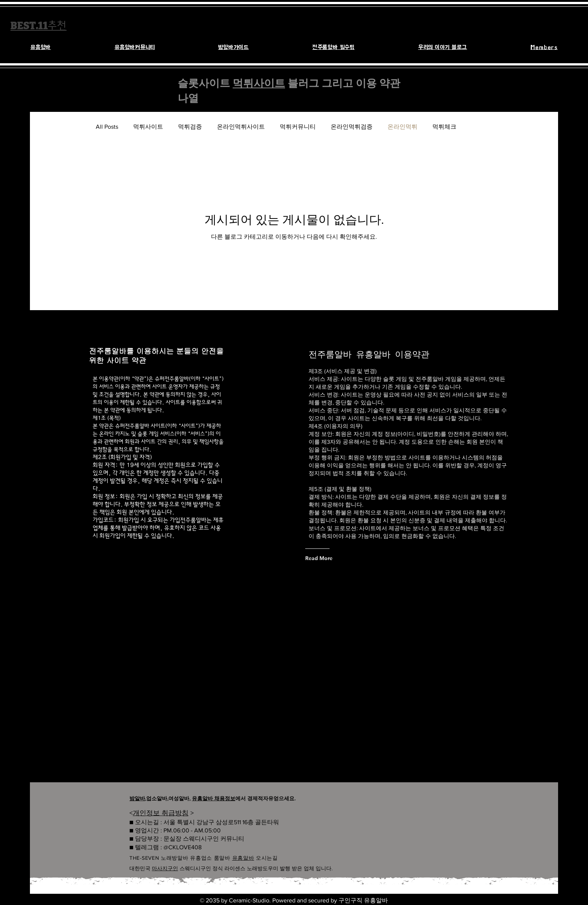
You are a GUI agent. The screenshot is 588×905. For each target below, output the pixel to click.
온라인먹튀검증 (352, 127)
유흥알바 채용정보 (214, 798)
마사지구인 (165, 868)
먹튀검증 (190, 127)
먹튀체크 (444, 127)
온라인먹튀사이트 (241, 127)
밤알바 (137, 798)
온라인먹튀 (402, 127)
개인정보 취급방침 (161, 813)
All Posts (107, 127)
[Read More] (335, 558)
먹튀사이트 (259, 83)
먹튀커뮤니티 (298, 127)
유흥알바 (243, 858)
